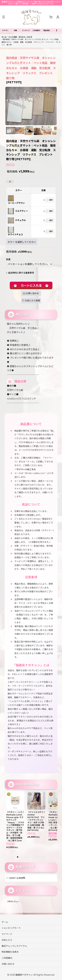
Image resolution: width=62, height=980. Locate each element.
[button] (4, 17)
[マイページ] (58, 17)
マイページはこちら (26, 469)
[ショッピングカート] (51, 17)
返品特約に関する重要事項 (20, 273)
